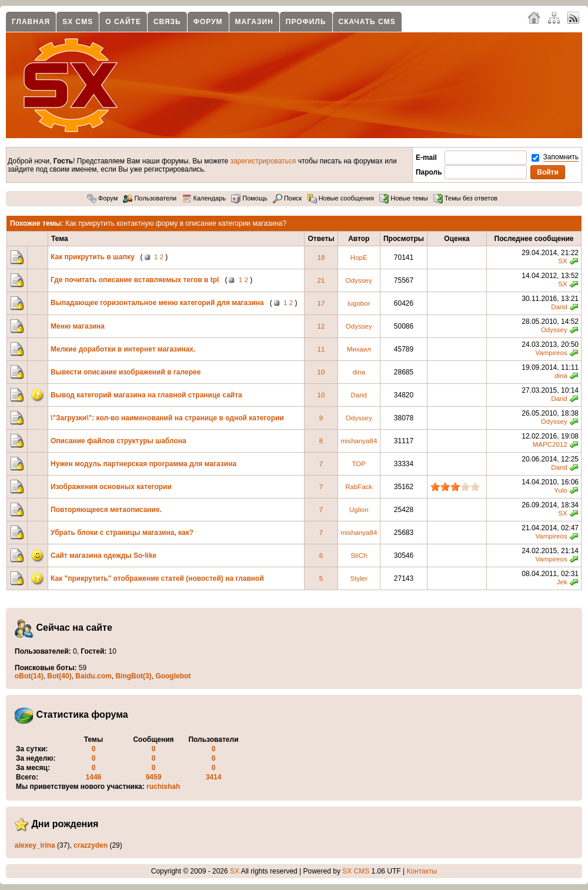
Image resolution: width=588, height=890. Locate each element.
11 (321, 349)
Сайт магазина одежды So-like (103, 556)
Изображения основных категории (112, 487)
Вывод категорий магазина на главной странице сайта (146, 395)
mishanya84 (359, 441)
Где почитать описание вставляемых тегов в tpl (135, 280)
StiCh (359, 556)
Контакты (422, 871)
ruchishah (163, 787)
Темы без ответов (465, 198)
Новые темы (404, 198)
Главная (31, 22)
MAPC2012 (550, 444)
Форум (208, 22)
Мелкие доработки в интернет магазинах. (123, 349)
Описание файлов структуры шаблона (118, 441)
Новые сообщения (341, 198)
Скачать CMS (367, 22)
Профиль (306, 22)
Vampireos (551, 353)
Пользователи (150, 198)
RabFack (359, 487)
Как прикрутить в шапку (93, 257)
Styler (359, 578)
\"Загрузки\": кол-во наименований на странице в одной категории (167, 418)
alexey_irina (35, 845)
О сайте (123, 22)
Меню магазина (78, 326)
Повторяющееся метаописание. (106, 510)
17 (321, 303)
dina (359, 372)
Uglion (359, 510)
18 (321, 257)
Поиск (288, 198)
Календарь (204, 198)
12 (321, 326)
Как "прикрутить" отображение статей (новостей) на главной (157, 578)
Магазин (254, 22)
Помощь (249, 198)
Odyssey (359, 280)
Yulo (560, 490)
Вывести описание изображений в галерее (126, 372)
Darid (559, 307)
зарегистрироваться (263, 161)
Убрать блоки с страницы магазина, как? (122, 533)
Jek (562, 582)
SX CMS (78, 22)
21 (321, 280)
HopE (359, 257)
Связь (167, 22)
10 (321, 372)
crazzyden (91, 845)
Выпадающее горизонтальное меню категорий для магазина (157, 303)
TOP (359, 464)
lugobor (359, 303)
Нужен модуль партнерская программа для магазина (143, 464)
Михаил (359, 349)
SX (562, 261)
